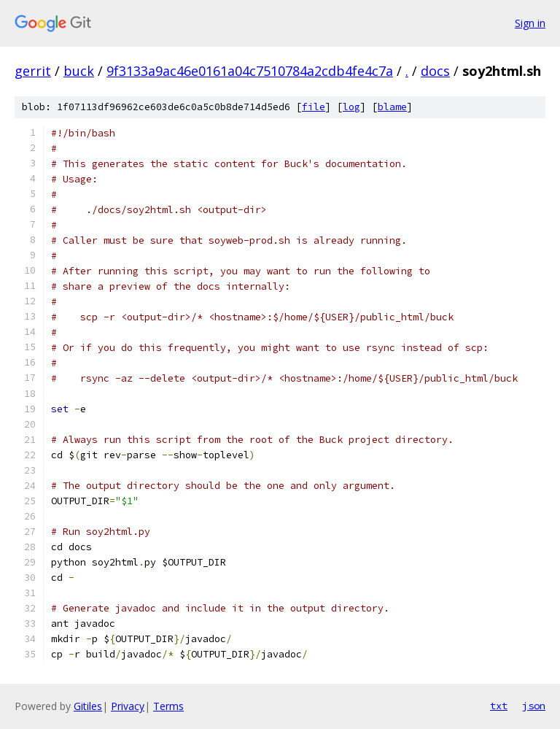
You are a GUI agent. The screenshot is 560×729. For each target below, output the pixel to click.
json (534, 706)
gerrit (33, 71)
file (314, 107)
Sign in (530, 23)
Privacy (128, 706)
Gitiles (88, 706)
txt (499, 706)
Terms (168, 706)
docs (435, 71)
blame (392, 107)
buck (79, 71)
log (351, 107)
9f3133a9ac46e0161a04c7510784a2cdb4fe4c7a (250, 71)
